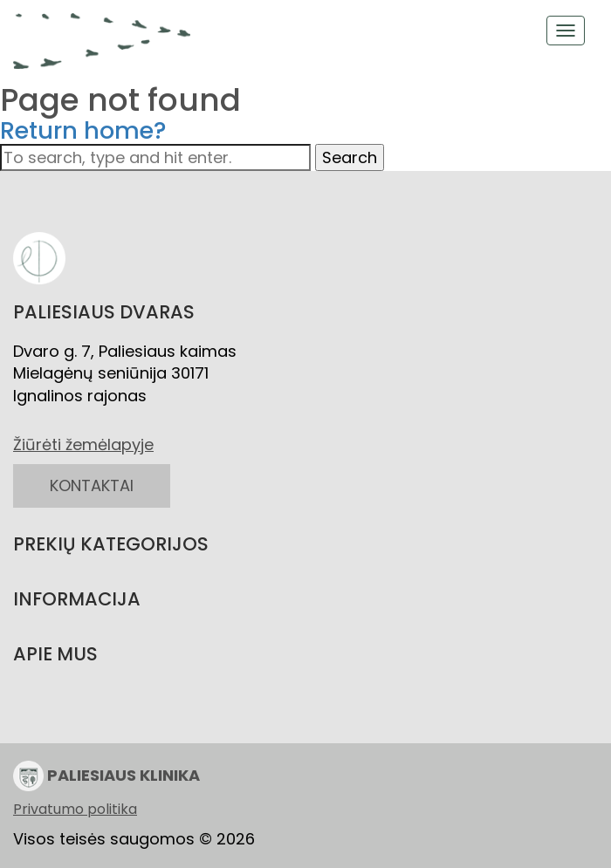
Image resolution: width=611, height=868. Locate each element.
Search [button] (350, 157)
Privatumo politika (75, 810)
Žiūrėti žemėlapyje (83, 444)
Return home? (83, 130)
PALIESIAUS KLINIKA (106, 776)
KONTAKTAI (92, 485)
